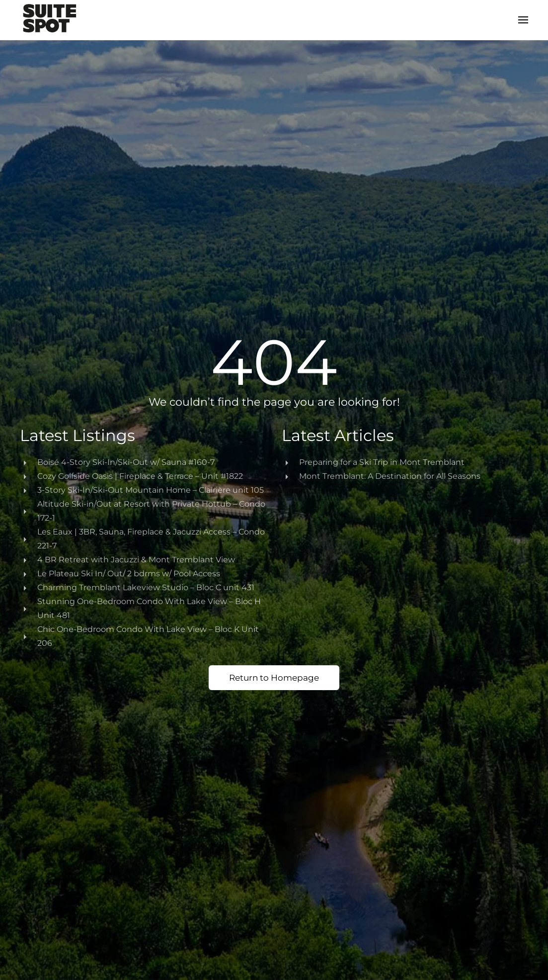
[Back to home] (50, 20)
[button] (523, 20)
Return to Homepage (274, 678)
